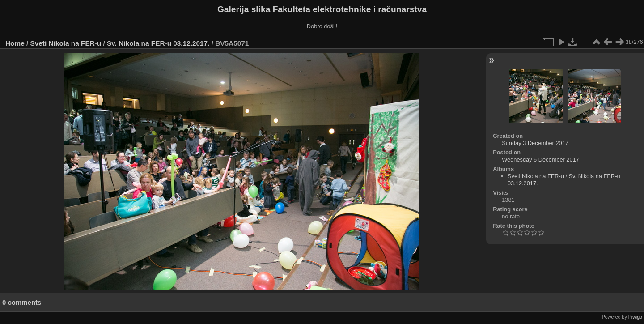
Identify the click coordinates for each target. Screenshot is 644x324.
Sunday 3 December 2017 (535, 143)
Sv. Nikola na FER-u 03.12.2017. (158, 43)
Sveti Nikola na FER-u (66, 43)
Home (15, 43)
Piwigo (635, 317)
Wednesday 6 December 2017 (540, 160)
